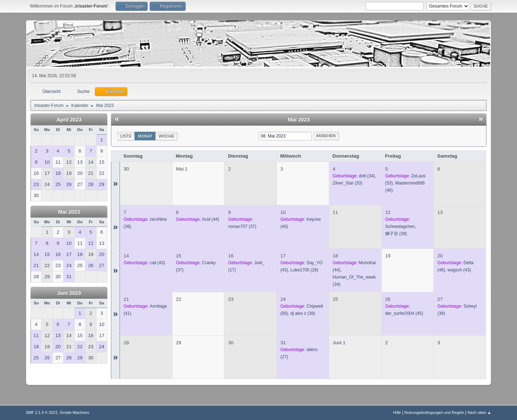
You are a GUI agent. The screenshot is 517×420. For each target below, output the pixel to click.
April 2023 (69, 120)
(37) (242, 227)
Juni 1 (339, 343)
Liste (126, 136)
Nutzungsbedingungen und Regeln (434, 412)
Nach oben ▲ (479, 412)
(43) (157, 263)
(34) (367, 176)
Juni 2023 (69, 293)
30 (126, 169)
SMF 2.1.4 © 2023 (42, 412)
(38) (303, 313)
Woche (166, 136)
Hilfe (397, 412)
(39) (396, 234)
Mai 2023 (69, 212)
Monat (145, 136)
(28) (304, 270)
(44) (211, 219)
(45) (404, 313)
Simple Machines (74, 412)
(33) (348, 183)
